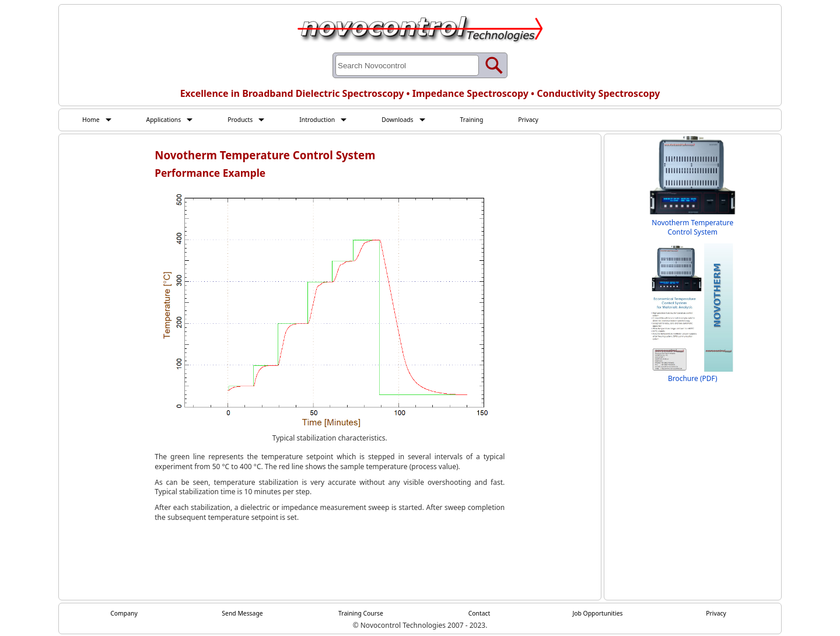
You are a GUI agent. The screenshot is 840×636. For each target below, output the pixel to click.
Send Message (242, 614)
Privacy (556, 120)
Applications (169, 120)
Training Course (361, 614)
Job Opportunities (598, 614)
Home (92, 120)
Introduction (332, 120)
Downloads (417, 120)
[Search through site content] (407, 65)
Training (496, 120)
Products (250, 120)
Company (124, 614)
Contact (479, 614)
